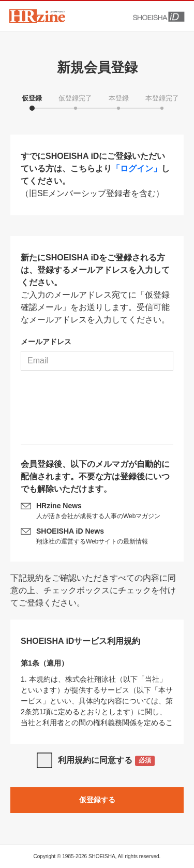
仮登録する (97, 800)
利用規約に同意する (106, 761)
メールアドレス (46, 342)
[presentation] (97, 411)
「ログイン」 (137, 168)
